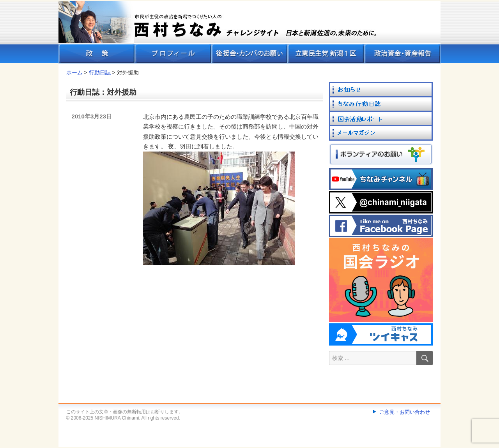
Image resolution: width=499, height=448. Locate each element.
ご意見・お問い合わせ (405, 412)
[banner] (249, 32)
